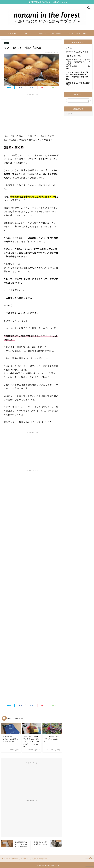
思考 (6, 43)
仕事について (28, 33)
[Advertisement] (32, 114)
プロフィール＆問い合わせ (77, 33)
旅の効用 (43, 33)
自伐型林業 (57, 33)
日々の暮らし (12, 33)
